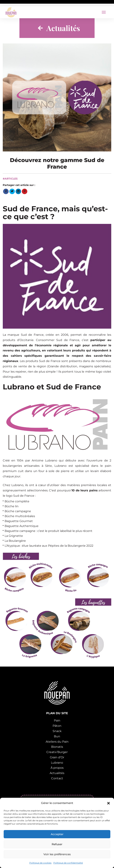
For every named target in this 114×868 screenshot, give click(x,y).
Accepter (57, 834)
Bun (57, 736)
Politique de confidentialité (68, 863)
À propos (57, 768)
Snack (57, 731)
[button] (109, 803)
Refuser (57, 844)
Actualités (57, 773)
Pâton (57, 726)
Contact (57, 778)
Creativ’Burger (57, 752)
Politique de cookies (40, 863)
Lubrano (57, 763)
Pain (57, 720)
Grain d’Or (57, 757)
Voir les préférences (57, 854)
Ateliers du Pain (57, 742)
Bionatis (57, 747)
